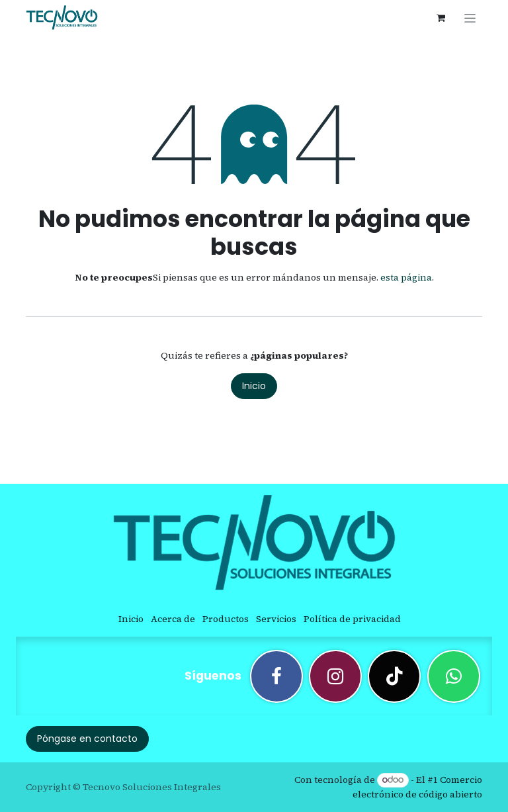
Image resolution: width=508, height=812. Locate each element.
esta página (406, 277)
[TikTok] (394, 676)
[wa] (454, 676)
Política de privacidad (352, 619)
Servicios (276, 619)
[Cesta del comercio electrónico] (441, 18)
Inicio (254, 386)
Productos (226, 619)
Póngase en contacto (87, 739)
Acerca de (173, 619)
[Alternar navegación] (470, 18)
